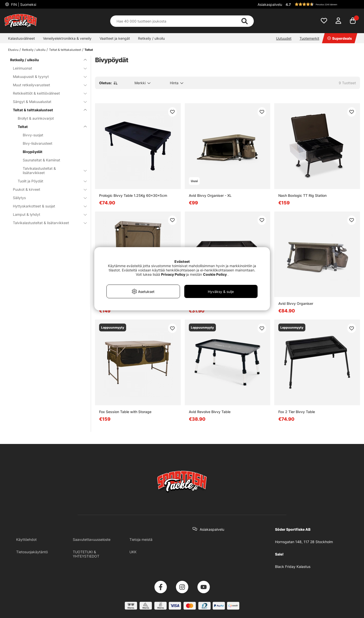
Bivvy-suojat (33, 135)
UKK (133, 552)
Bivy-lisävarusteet (38, 143)
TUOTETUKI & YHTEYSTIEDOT (86, 554)
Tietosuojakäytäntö (32, 552)
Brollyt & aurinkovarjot (36, 118)
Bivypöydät (33, 152)
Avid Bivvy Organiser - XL (210, 195)
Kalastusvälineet (21, 38)
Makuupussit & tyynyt (47, 77)
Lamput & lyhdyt (47, 214)
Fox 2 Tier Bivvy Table (297, 412)
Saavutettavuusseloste (92, 539)
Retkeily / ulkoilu (151, 38)
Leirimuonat (47, 68)
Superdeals (340, 38)
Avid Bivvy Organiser (296, 303)
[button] (322, 4)
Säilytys (47, 198)
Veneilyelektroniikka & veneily (67, 38)
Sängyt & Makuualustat (47, 102)
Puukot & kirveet (47, 189)
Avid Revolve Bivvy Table (210, 412)
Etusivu (13, 50)
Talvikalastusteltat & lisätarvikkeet (52, 171)
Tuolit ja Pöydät (49, 181)
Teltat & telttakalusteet (65, 50)
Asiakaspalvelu (270, 4)
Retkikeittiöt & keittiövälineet (47, 93)
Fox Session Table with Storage (125, 412)
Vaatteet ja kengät (115, 38)
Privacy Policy (173, 274)
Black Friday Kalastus (293, 567)
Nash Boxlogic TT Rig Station (302, 195)
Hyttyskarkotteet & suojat (47, 206)
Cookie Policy (215, 274)
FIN (23, 4)
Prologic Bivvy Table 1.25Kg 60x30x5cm (133, 195)
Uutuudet (284, 38)
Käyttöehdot (26, 539)
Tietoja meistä (141, 539)
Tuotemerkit (309, 38)
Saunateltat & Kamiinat (41, 160)
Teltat (89, 50)
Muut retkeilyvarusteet (47, 85)
